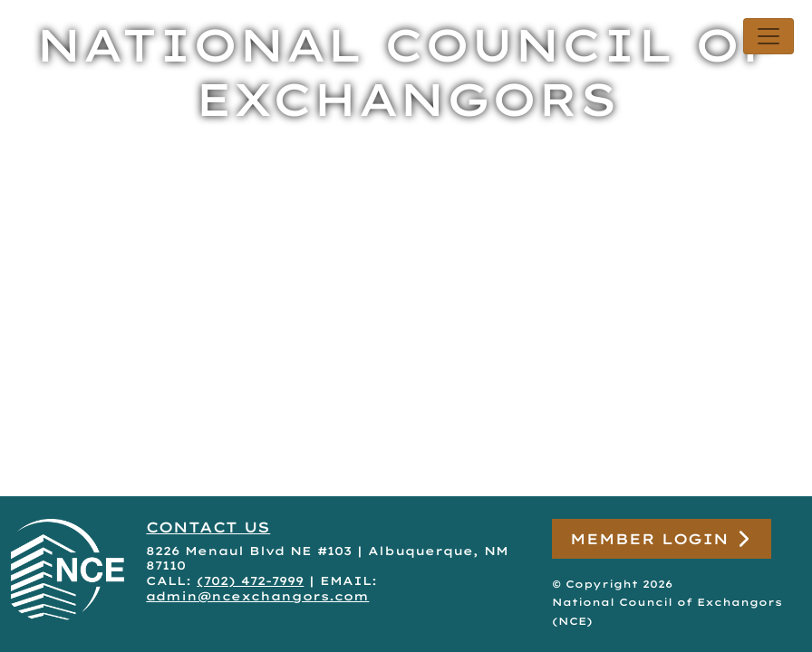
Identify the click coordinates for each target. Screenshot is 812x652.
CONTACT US (208, 527)
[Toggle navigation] (768, 36)
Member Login (662, 539)
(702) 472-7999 (250, 580)
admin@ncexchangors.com (257, 596)
